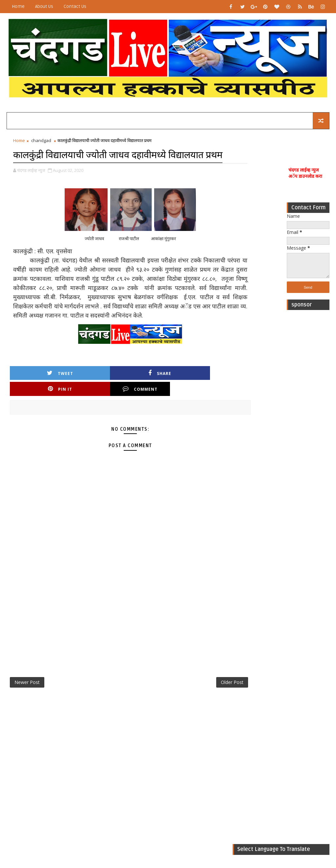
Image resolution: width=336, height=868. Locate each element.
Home (18, 6)
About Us (44, 6)
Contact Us (75, 6)
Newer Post (27, 692)
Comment (202, 397)
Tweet (37, 397)
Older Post (211, 692)
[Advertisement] (308, 413)
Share (92, 397)
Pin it (147, 397)
